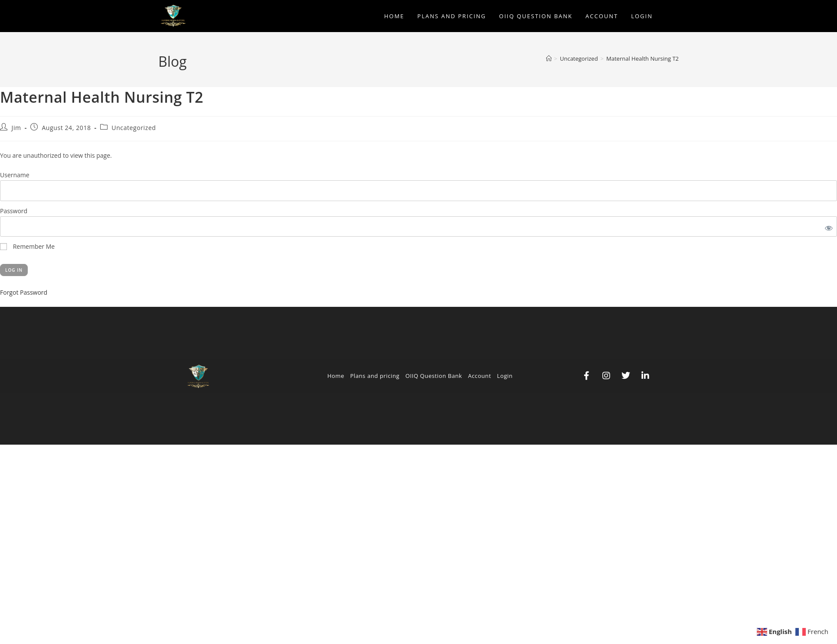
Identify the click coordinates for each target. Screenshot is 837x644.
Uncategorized (134, 128)
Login (505, 376)
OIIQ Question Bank (434, 376)
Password (14, 211)
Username (15, 175)
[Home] (549, 59)
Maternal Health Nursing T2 (642, 59)
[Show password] (827, 226)
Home (336, 376)
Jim (16, 128)
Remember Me (27, 246)
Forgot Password (24, 292)
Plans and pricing (375, 376)
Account (479, 376)
